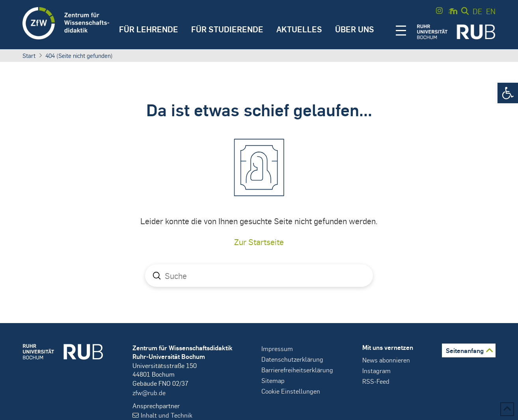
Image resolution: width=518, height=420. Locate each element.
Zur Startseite (259, 242)
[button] (508, 93)
